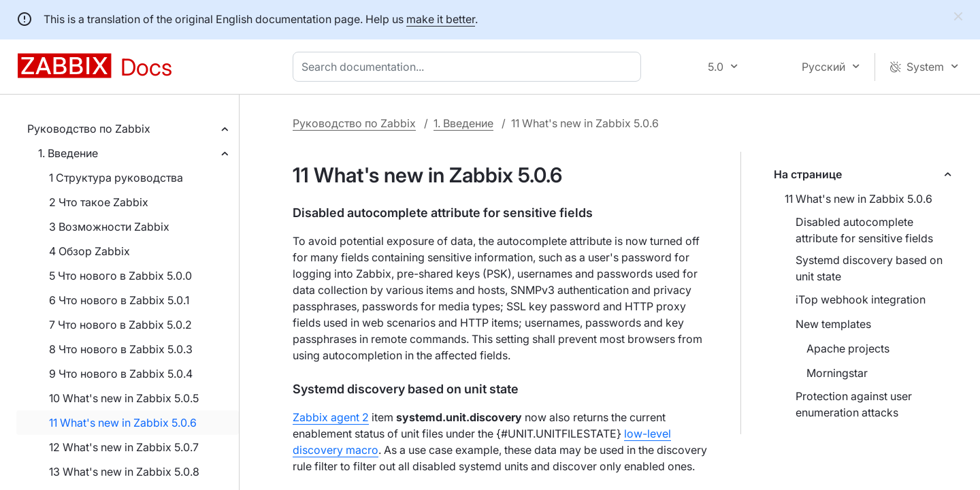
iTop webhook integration (861, 299)
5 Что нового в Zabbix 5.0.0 (120, 276)
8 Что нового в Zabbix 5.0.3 (121, 349)
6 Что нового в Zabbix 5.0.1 (119, 300)
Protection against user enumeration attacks (854, 404)
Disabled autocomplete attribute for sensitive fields (864, 230)
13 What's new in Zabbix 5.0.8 (124, 472)
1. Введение (68, 153)
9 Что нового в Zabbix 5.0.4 (121, 374)
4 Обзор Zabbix (89, 251)
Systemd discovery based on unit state (869, 268)
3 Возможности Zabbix (109, 227)
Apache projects (848, 348)
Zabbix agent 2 (331, 417)
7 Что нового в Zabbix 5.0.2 (120, 325)
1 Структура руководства (116, 178)
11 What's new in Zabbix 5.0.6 (123, 423)
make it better (441, 19)
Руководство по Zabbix (89, 129)
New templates (833, 324)
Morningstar (837, 373)
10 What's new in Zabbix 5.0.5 (124, 398)
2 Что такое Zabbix (99, 202)
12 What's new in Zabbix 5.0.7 (124, 447)
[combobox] (470, 67)
